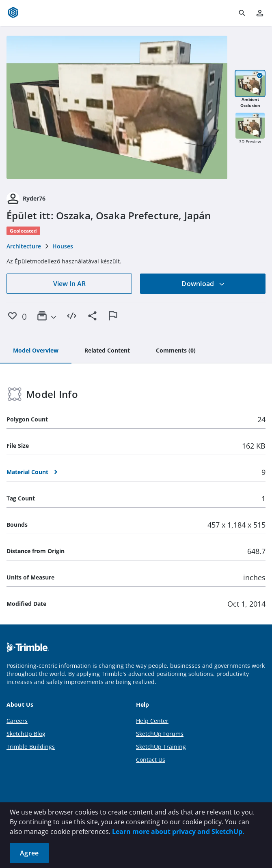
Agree (29, 853)
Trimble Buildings (31, 747)
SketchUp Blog (26, 734)
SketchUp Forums (160, 734)
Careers (17, 721)
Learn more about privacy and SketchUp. (178, 832)
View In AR (69, 284)
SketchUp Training (161, 747)
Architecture (24, 246)
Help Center (152, 721)
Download (203, 284)
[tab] (36, 351)
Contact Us (151, 760)
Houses (63, 246)
